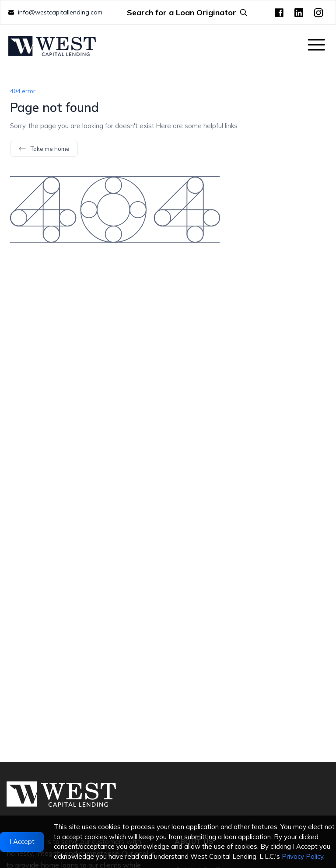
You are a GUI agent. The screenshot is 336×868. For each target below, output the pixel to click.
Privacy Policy (303, 856)
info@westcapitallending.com (60, 12)
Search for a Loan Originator (187, 12)
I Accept (22, 842)
